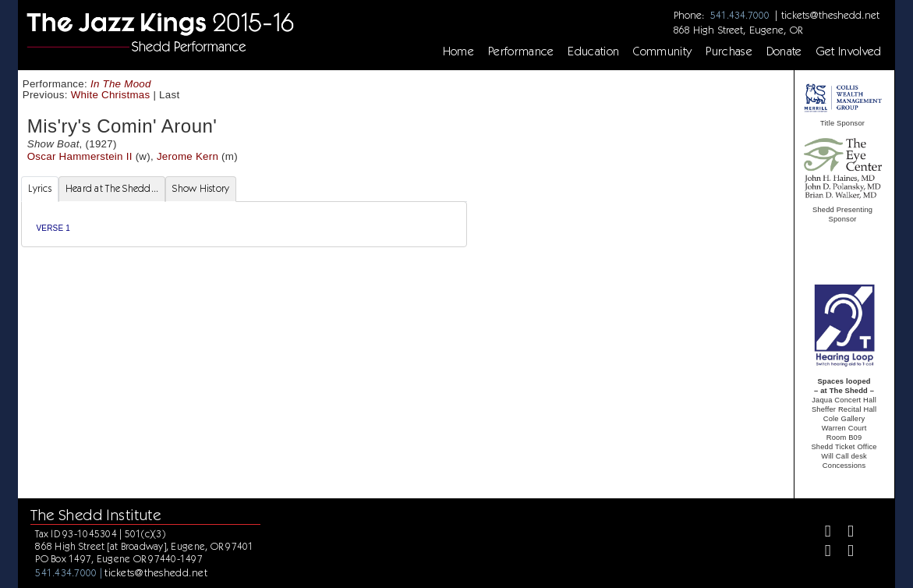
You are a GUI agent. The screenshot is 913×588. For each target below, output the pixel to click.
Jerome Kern (188, 156)
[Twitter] (844, 533)
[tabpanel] (244, 224)
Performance (521, 51)
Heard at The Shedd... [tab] (112, 188)
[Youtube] (844, 553)
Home (458, 51)
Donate (784, 51)
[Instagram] (821, 553)
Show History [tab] (201, 188)
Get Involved (849, 51)
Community (662, 51)
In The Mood (121, 84)
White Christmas (111, 95)
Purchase (729, 51)
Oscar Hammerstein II (80, 156)
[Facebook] (821, 533)
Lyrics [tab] (40, 188)
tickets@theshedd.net (830, 15)
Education (593, 51)
